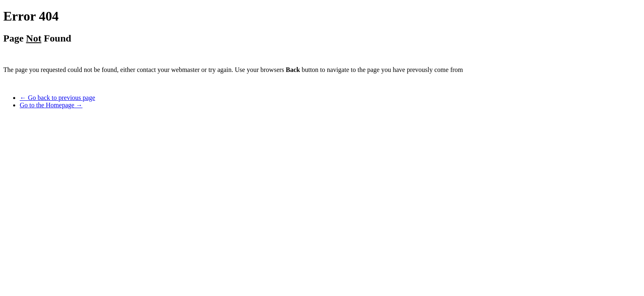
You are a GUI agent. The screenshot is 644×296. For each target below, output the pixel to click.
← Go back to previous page (57, 98)
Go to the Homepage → (51, 105)
